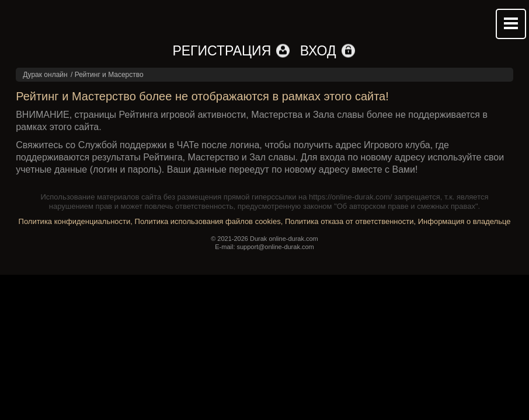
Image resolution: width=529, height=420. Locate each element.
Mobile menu (511, 24)
